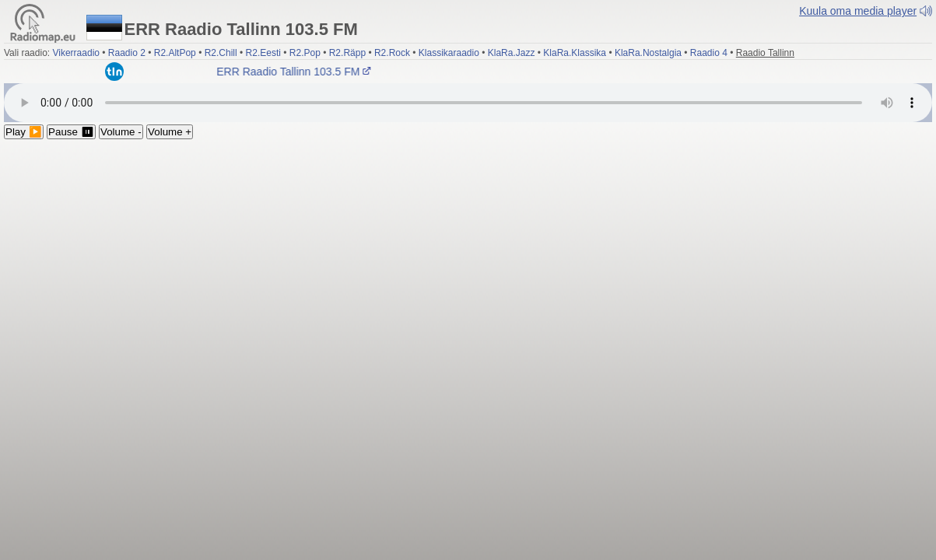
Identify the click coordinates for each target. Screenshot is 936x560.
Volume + (170, 132)
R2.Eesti (263, 53)
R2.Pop (305, 53)
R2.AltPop (175, 53)
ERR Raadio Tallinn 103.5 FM (296, 72)
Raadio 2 (127, 53)
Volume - (121, 132)
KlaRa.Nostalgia (648, 53)
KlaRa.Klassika (575, 53)
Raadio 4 (709, 53)
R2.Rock (392, 53)
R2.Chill (221, 53)
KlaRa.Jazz (512, 53)
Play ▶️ (24, 132)
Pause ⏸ (71, 132)
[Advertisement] (468, 256)
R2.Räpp (347, 53)
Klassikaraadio (449, 53)
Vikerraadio (75, 53)
